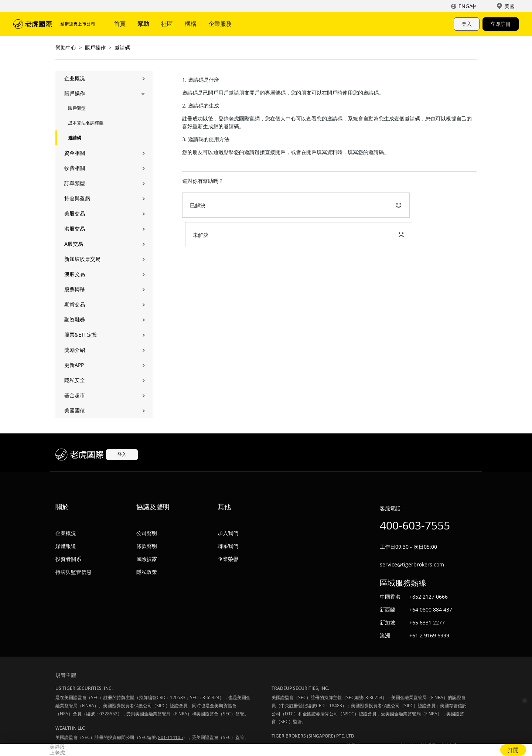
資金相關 (75, 153)
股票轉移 (75, 289)
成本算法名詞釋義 (86, 123)
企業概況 (66, 533)
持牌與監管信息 (74, 572)
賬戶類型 (77, 108)
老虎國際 (54, 24)
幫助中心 (66, 47)
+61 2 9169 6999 (429, 635)
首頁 (120, 24)
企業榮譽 (228, 559)
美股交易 (75, 213)
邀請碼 (122, 47)
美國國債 (75, 410)
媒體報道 (66, 546)
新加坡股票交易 (82, 259)
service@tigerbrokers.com (412, 564)
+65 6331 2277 (427, 622)
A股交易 (74, 244)
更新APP (74, 365)
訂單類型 (75, 183)
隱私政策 (147, 572)
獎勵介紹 (75, 350)
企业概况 (75, 78)
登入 (467, 24)
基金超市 (75, 395)
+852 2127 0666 (429, 597)
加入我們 (228, 533)
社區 (167, 24)
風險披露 (147, 559)
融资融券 (75, 319)
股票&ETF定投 (81, 335)
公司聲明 (147, 533)
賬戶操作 (95, 47)
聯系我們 (228, 546)
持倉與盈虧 (77, 198)
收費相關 (75, 168)
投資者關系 (68, 559)
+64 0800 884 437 (431, 609)
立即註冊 (501, 24)
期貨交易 (75, 304)
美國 (509, 6)
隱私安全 (75, 380)
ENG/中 (467, 6)
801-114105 (170, 737)
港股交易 (75, 229)
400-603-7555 (415, 525)
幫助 (143, 24)
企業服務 (220, 24)
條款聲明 (147, 546)
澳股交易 (75, 274)
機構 (191, 24)
